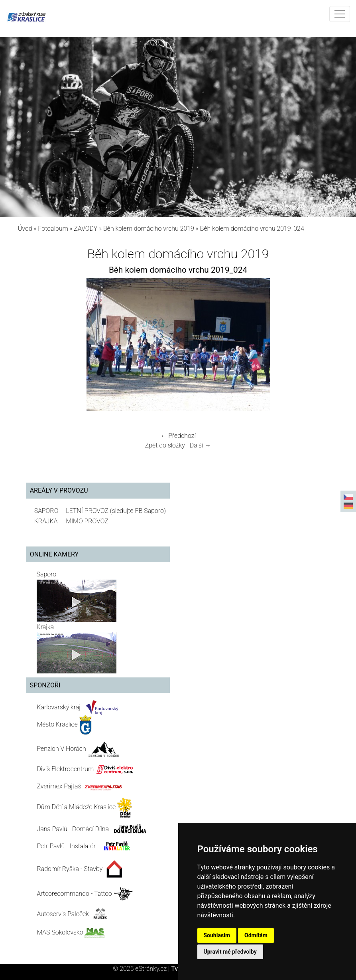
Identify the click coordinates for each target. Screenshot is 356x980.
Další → (201, 445)
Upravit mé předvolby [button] (230, 952)
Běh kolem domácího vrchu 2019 (149, 229)
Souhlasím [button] (217, 935)
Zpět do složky (165, 445)
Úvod (25, 229)
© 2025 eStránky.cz (142, 969)
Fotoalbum (53, 229)
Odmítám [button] (256, 935)
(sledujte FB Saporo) (138, 511)
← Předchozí (178, 436)
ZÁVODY (86, 229)
